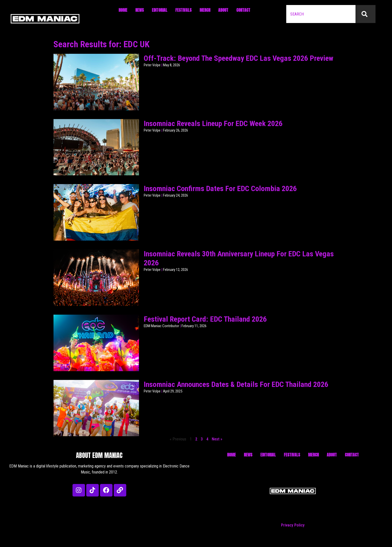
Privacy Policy (293, 525)
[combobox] (321, 14)
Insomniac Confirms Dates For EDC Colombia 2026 (220, 188)
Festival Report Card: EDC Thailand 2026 (205, 319)
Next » (217, 439)
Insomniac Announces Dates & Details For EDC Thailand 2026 (236, 384)
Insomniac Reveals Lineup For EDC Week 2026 (213, 123)
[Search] (365, 14)
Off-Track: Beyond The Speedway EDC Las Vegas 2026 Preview (238, 58)
